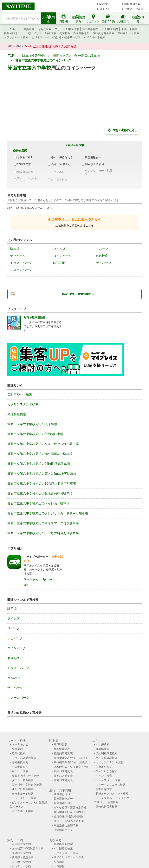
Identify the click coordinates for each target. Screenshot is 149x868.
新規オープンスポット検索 (112, 794)
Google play (31, 579)
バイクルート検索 (95, 37)
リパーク (102, 249)
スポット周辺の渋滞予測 (69, 821)
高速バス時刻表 (63, 776)
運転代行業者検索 (107, 807)
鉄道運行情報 (62, 794)
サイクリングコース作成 (69, 857)
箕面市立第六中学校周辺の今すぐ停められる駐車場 (43, 444)
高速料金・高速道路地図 (74, 33)
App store (48, 579)
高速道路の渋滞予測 (66, 825)
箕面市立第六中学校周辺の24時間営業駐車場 (39, 464)
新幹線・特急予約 (23, 857)
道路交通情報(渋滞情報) (68, 817)
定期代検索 (44, 29)
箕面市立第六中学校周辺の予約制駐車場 (35, 434)
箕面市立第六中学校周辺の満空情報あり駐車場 (40, 454)
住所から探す (104, 767)
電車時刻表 (61, 744)
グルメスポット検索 (108, 780)
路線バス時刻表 (63, 771)
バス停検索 (102, 744)
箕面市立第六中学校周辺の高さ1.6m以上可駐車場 (42, 474)
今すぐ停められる (62, 157)
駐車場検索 (102, 749)
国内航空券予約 (21, 844)
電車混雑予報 (62, 803)
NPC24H (59, 263)
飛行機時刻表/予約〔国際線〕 (72, 762)
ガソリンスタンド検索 (23, 404)
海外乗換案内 (90, 29)
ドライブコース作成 (66, 853)
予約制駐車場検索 (107, 753)
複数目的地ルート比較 (17, 33)
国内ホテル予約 (21, 862)
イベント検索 (104, 776)
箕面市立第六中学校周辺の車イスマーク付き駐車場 (43, 523)
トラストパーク (21, 263)
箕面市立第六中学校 (29, 68)
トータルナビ (12, 29)
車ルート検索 (129, 29)
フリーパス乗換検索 (67, 29)
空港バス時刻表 (63, 780)
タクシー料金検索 (45, 33)
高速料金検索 (17, 414)
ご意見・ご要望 (134, 9)
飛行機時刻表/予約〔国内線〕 (72, 758)
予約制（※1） (26, 157)
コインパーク (62, 256)
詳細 (26, 585)
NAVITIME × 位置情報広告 (78, 294)
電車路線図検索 (63, 844)
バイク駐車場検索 (107, 758)
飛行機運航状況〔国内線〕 (70, 812)
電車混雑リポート (65, 799)
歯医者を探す (104, 789)
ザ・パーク (104, 263)
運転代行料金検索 (103, 33)
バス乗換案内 (110, 29)
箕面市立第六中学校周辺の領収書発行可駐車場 (40, 493)
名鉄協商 (102, 256)
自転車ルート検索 (128, 33)
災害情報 (59, 862)
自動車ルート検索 (20, 394)
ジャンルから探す (107, 771)
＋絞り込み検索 (74, 145)
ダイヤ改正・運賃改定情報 (70, 808)
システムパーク (21, 270)
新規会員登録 (132, 4)
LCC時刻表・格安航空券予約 (71, 767)
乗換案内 (29, 29)
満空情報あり (93, 157)
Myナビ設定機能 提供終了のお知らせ (51, 46)
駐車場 (15, 249)
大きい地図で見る (122, 130)
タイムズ (59, 249)
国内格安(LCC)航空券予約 (28, 848)
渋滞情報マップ (63, 830)
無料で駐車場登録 (35, 318)
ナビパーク (18, 256)
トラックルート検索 (16, 37)
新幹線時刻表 (62, 749)
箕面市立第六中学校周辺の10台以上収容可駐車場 (42, 484)
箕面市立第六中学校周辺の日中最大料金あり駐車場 (43, 533)
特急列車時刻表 (63, 753)
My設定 (104, 4)
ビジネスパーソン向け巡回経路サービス (56, 37)
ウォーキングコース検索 (111, 785)
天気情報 (59, 866)
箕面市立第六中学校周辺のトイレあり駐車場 (38, 503)
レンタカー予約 (21, 866)
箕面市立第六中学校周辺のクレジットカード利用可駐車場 (48, 513)
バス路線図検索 (63, 848)
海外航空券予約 (21, 853)
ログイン (105, 9)
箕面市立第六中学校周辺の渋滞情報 (32, 424)
